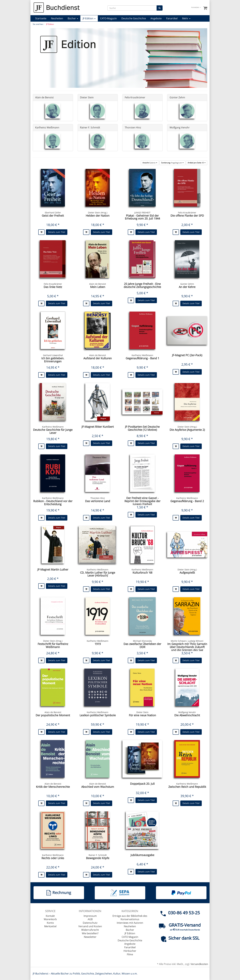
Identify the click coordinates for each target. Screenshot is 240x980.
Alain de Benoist (44, 97)
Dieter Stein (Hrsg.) (98, 213)
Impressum (90, 916)
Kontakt (50, 916)
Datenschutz (90, 923)
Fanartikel (172, 18)
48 (197, 163)
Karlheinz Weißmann (47, 127)
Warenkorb (50, 919)
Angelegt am (172, 163)
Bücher (73, 18)
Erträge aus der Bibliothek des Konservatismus (130, 918)
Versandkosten (199, 964)
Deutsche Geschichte (134, 18)
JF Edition (130, 933)
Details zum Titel (57, 232)
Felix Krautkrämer (135, 97)
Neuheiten (57, 18)
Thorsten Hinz (133, 127)
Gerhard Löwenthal (53, 355)
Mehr (186, 18)
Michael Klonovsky (142, 641)
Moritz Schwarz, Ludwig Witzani (187, 641)
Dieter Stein (87, 97)
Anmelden (196, 7)
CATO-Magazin (108, 18)
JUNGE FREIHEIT (142, 213)
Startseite (41, 18)
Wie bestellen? (90, 933)
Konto (50, 923)
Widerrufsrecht (90, 930)
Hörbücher (130, 951)
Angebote (156, 18)
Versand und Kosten (90, 926)
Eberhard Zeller (53, 213)
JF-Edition (89, 18)
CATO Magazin (130, 937)
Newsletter (90, 937)
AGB (90, 919)
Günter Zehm (177, 97)
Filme (130, 954)
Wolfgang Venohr (180, 127)
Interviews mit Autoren (130, 923)
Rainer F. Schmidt (90, 127)
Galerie (150, 163)
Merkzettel (50, 926)
